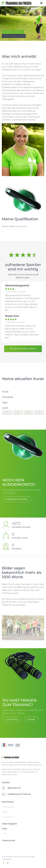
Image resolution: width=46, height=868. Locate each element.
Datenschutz (8, 807)
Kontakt (31, 719)
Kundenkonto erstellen (17, 499)
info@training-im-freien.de (19, 794)
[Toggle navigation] (41, 3)
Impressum (7, 817)
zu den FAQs (12, 719)
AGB (4, 812)
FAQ (4, 834)
